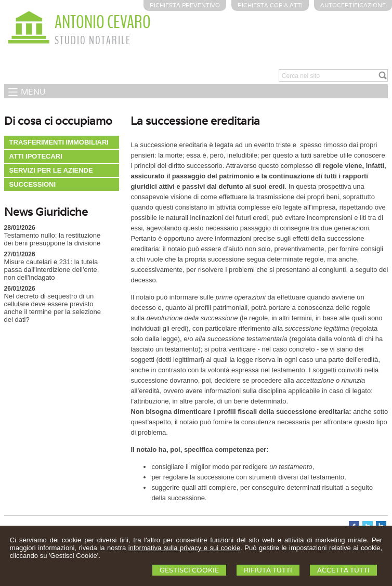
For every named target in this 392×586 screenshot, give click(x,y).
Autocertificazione (353, 5)
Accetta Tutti (343, 570)
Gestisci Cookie (189, 570)
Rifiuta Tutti (268, 570)
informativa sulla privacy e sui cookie (185, 548)
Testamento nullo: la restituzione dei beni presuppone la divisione (53, 239)
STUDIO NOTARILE (93, 41)
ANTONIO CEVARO (103, 22)
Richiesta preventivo (185, 5)
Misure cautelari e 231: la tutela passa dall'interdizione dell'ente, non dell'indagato (52, 270)
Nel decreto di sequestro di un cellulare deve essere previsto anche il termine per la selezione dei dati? (53, 308)
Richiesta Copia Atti (270, 5)
